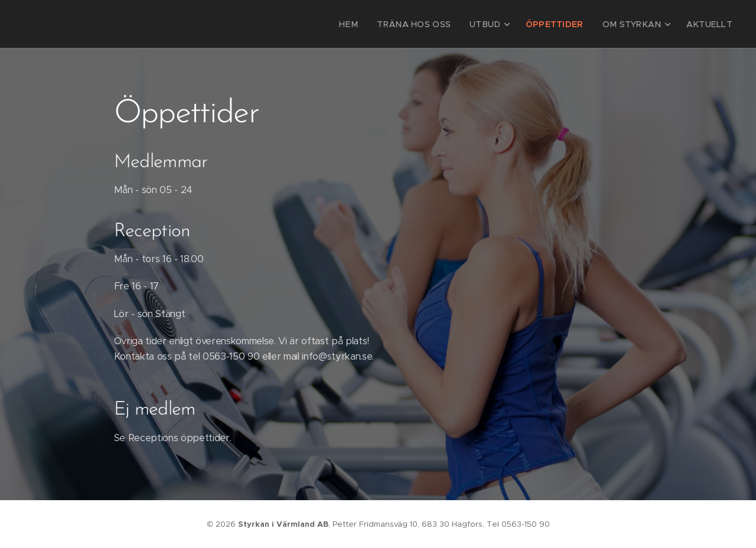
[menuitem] (376, 24)
